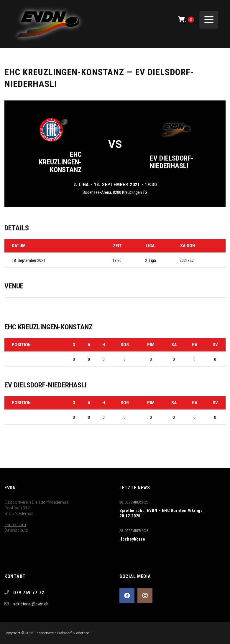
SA (174, 345)
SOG (125, 345)
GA (195, 345)
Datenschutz (16, 530)
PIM (151, 345)
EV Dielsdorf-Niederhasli (172, 162)
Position (21, 345)
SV (215, 345)
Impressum (15, 525)
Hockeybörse (132, 539)
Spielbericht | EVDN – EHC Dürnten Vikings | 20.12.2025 (162, 513)
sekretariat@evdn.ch (31, 604)
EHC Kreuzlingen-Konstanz (60, 162)
